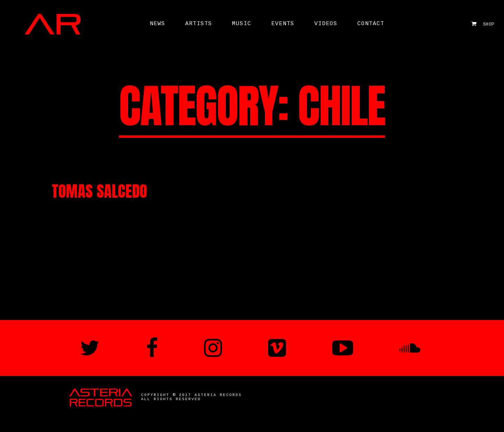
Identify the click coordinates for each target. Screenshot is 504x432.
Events (283, 24)
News (157, 24)
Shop (483, 24)
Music (242, 24)
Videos (326, 24)
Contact (371, 24)
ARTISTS (199, 24)
